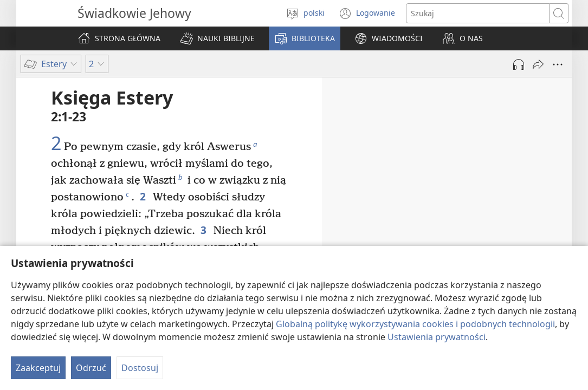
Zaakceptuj (38, 368)
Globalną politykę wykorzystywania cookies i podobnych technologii (415, 324)
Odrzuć (91, 368)
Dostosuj (140, 368)
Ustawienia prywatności (437, 337)
